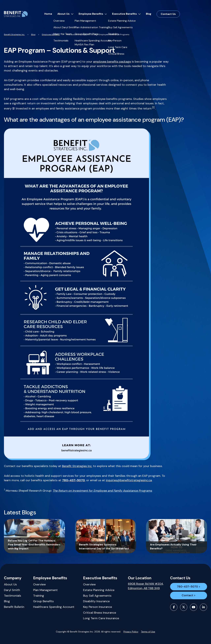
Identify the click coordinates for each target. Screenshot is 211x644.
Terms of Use (148, 632)
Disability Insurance (96, 601)
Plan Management (45, 590)
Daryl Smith (12, 590)
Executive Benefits (100, 578)
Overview (39, 584)
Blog (7, 601)
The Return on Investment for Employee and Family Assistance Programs (102, 491)
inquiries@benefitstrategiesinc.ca (129, 480)
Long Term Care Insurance (101, 618)
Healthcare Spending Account (54, 607)
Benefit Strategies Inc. (77, 466)
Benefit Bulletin (14, 607)
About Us (10, 584)
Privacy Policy (131, 632)
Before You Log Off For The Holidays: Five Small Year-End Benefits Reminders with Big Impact (34, 545)
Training (39, 596)
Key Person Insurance (98, 607)
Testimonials (13, 596)
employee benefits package (112, 62)
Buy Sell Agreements (97, 596)
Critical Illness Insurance (100, 613)
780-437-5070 (189, 587)
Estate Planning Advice (99, 590)
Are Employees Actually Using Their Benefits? (173, 547)
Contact (187, 600)
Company (13, 578)
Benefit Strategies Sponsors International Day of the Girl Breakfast (104, 547)
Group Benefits (43, 601)
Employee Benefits (50, 578)
